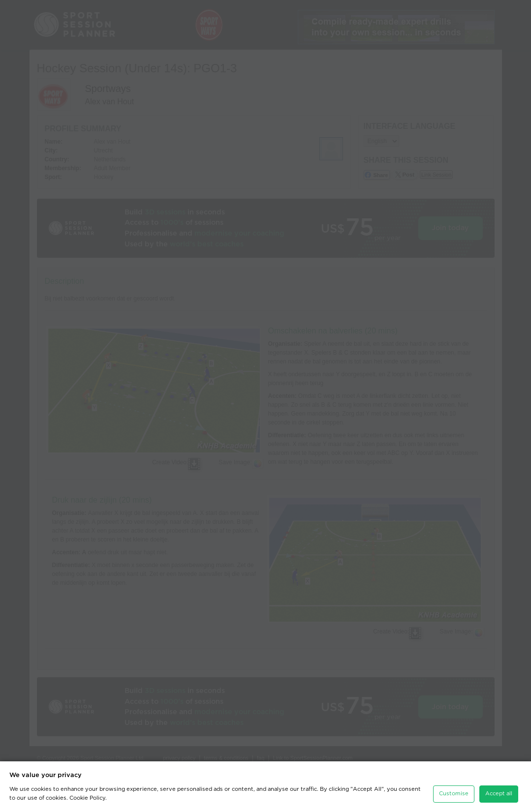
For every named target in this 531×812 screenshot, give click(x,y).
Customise (454, 794)
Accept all (499, 794)
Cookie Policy (87, 798)
